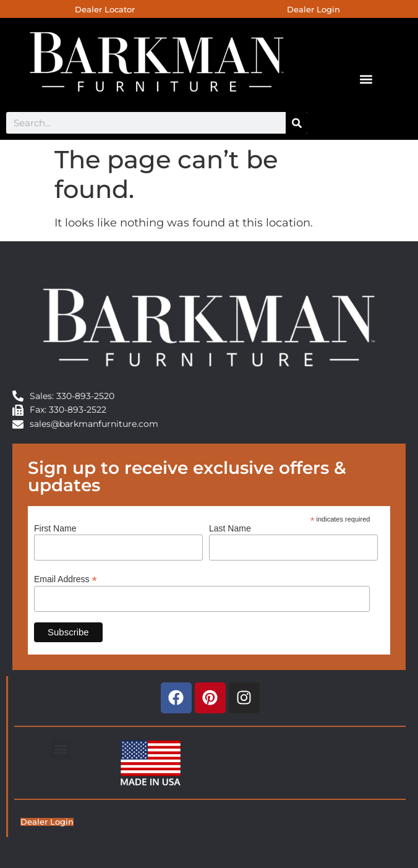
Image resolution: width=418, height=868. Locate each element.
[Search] (296, 123)
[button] (366, 79)
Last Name (230, 528)
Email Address (66, 579)
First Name (55, 528)
